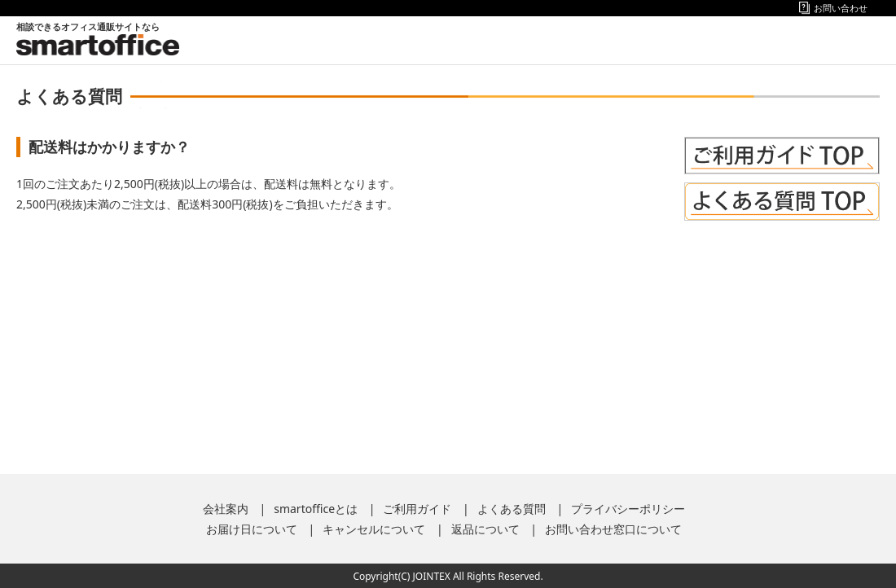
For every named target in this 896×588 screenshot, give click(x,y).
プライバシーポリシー (628, 509)
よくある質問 (512, 509)
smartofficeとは (316, 509)
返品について (485, 529)
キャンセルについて (374, 529)
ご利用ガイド (417, 509)
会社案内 (226, 509)
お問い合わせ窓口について (613, 529)
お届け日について (252, 529)
